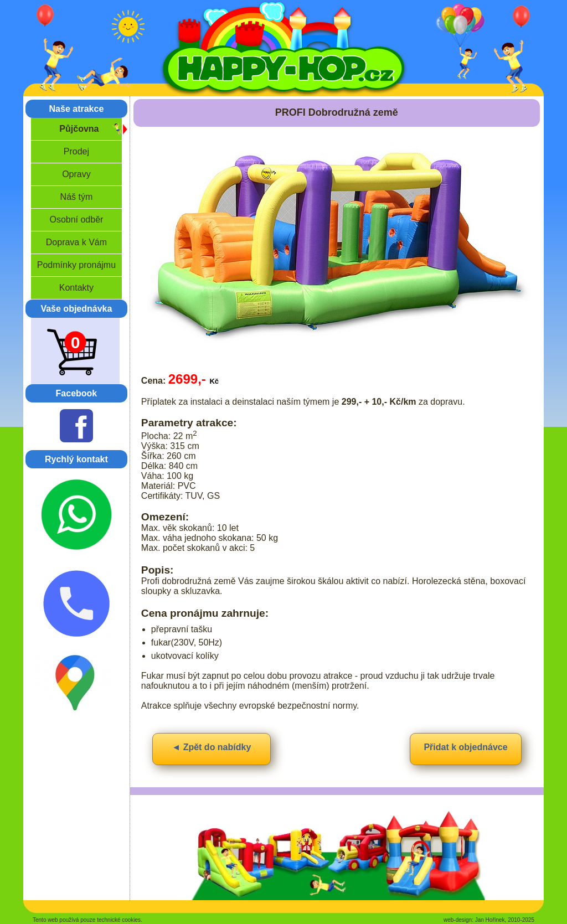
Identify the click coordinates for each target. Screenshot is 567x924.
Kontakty (76, 288)
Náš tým (77, 197)
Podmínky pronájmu (76, 265)
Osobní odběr (76, 220)
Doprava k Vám (76, 242)
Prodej (76, 151)
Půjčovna (79, 129)
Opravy (76, 174)
